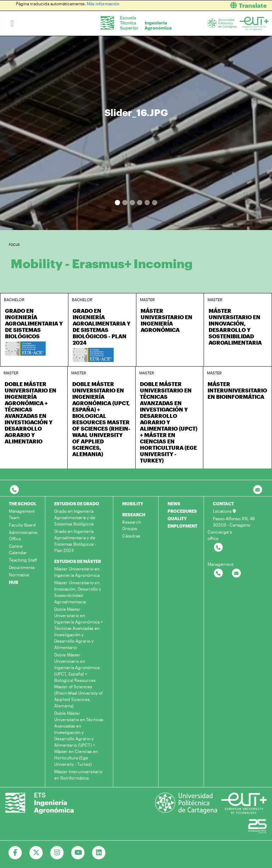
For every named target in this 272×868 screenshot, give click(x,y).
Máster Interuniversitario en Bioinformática (78, 775)
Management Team (22, 514)
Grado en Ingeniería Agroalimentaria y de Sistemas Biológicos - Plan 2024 (75, 541)
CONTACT (223, 504)
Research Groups (132, 525)
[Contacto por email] (258, 490)
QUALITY (177, 518)
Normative (19, 575)
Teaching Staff (23, 560)
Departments (22, 567)
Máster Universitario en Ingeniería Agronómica (77, 572)
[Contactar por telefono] (14, 490)
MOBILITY (133, 504)
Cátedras (131, 536)
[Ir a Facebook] (15, 853)
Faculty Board (22, 525)
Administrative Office (23, 535)
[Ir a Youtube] (78, 853)
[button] (207, 5)
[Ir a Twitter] (36, 853)
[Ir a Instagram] (57, 853)
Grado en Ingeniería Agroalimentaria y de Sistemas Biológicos (75, 517)
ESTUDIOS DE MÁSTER (78, 561)
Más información (103, 4)
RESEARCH (134, 515)
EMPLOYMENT (182, 526)
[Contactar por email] (236, 573)
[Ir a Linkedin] (99, 853)
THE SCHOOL (23, 504)
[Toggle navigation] (12, 23)
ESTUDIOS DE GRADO (77, 504)
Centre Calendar (18, 549)
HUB (13, 582)
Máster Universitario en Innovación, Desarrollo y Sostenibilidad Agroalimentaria (78, 592)
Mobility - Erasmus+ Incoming (102, 263)
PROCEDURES (182, 511)
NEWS (174, 504)
